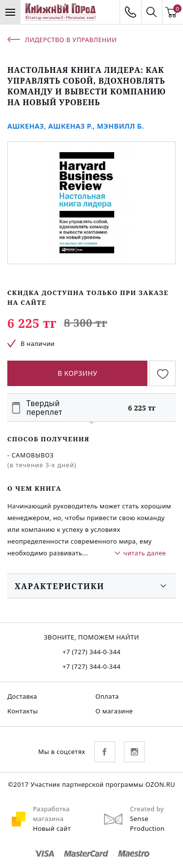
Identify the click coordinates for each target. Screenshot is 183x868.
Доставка (22, 696)
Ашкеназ (26, 126)
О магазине (114, 711)
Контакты (23, 711)
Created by (147, 809)
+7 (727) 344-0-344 (91, 652)
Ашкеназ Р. (71, 126)
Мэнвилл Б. (120, 126)
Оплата (107, 696)
